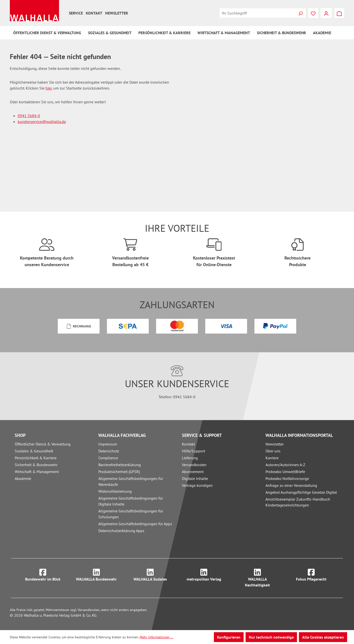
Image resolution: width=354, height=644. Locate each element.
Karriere (272, 458)
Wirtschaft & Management (37, 472)
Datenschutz (109, 451)
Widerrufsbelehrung (115, 491)
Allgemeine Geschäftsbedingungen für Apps (135, 524)
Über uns (273, 451)
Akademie (23, 478)
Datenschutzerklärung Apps (121, 531)
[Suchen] (300, 13)
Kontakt (94, 13)
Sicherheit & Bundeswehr (36, 465)
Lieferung (190, 458)
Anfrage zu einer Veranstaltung (291, 485)
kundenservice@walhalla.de (42, 122)
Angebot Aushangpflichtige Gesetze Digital (301, 492)
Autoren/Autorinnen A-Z (285, 465)
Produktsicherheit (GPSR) (119, 472)
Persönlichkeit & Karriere (36, 458)
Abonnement (193, 472)
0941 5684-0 (29, 116)
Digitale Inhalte (195, 478)
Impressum (108, 444)
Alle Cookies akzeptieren (323, 637)
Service (76, 13)
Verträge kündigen (197, 485)
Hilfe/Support (193, 451)
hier (49, 88)
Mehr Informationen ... (156, 637)
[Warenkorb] (339, 13)
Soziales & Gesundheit (34, 451)
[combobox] (257, 13)
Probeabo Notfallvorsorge (287, 478)
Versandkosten (194, 465)
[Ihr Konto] (326, 13)
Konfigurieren (229, 637)
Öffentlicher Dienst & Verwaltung (43, 444)
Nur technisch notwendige (271, 637)
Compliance (108, 458)
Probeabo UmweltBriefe (285, 472)
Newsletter (117, 13)
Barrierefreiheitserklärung (120, 465)
